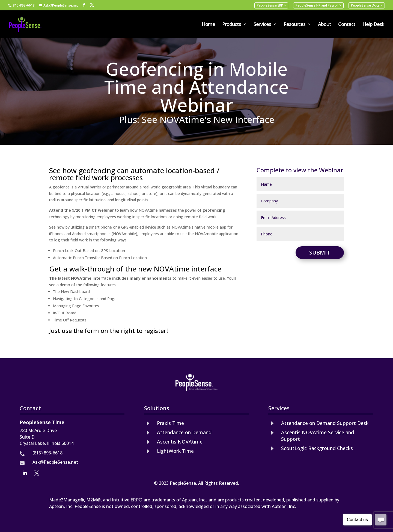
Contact (347, 25)
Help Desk (373, 25)
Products (232, 25)
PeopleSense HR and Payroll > (318, 5)
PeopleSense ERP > (271, 5)
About (324, 25)
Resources (294, 25)
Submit (320, 252)
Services (262, 25)
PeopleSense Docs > (367, 5)
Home (208, 25)
